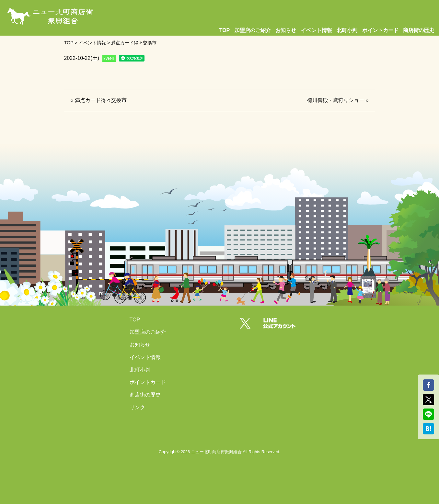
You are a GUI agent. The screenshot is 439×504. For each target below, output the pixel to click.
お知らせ (286, 30)
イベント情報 (317, 30)
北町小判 (347, 30)
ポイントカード (380, 30)
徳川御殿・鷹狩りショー (336, 100)
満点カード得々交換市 (101, 100)
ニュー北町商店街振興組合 (216, 452)
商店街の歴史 (419, 30)
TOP (225, 30)
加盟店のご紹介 (253, 30)
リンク (137, 407)
